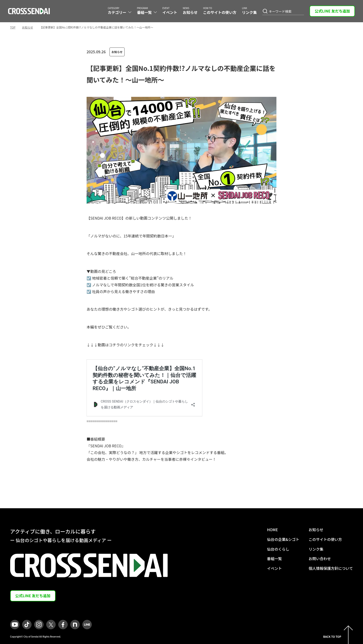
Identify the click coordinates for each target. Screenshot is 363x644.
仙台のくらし (278, 549)
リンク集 (316, 549)
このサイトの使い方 (325, 539)
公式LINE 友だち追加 (332, 11)
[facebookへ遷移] (63, 625)
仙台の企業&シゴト (283, 539)
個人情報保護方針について (331, 568)
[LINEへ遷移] (87, 625)
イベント (274, 568)
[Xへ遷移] (51, 625)
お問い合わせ (320, 559)
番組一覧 (274, 559)
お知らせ (28, 27)
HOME (272, 530)
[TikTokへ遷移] (27, 625)
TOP (13, 27)
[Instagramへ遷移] (39, 625)
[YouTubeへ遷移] (15, 625)
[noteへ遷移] (75, 625)
